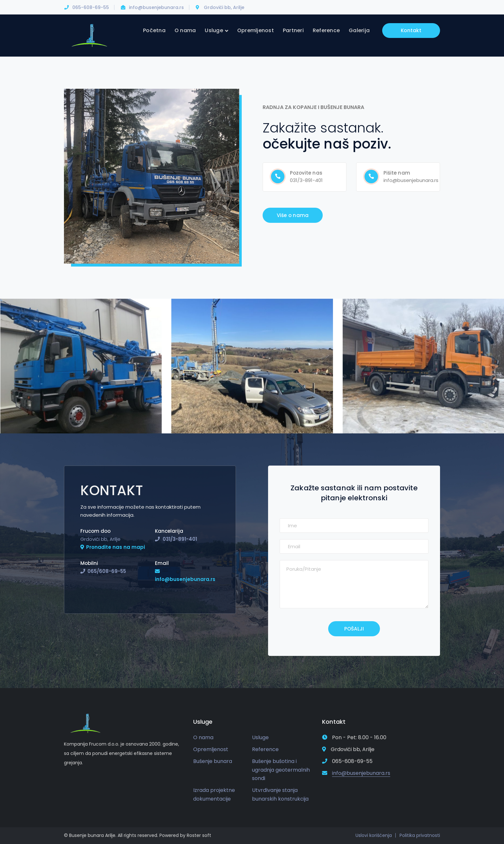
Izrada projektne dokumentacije (214, 794)
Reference (265, 749)
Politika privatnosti (420, 835)
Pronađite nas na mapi (116, 547)
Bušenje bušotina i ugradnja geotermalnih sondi (281, 770)
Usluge (260, 737)
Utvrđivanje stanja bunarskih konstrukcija (280, 794)
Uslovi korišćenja (374, 835)
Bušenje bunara (213, 761)
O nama (203, 737)
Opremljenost (211, 749)
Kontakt (411, 30)
